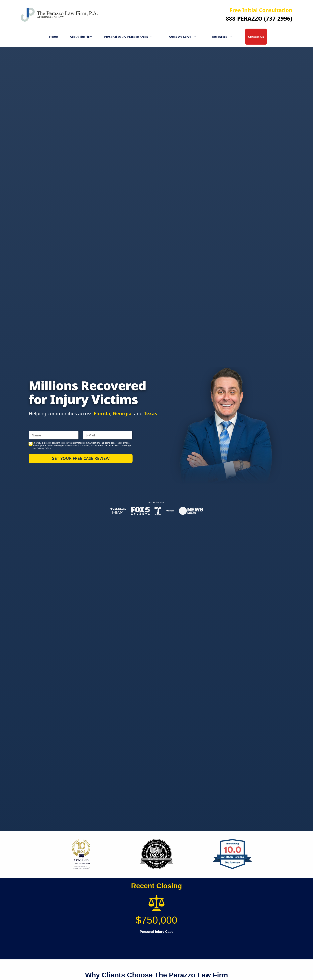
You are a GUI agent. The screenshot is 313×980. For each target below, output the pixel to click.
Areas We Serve (185, 37)
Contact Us (256, 37)
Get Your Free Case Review (81, 458)
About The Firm (81, 37)
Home (53, 37)
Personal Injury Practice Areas (131, 37)
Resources (224, 37)
